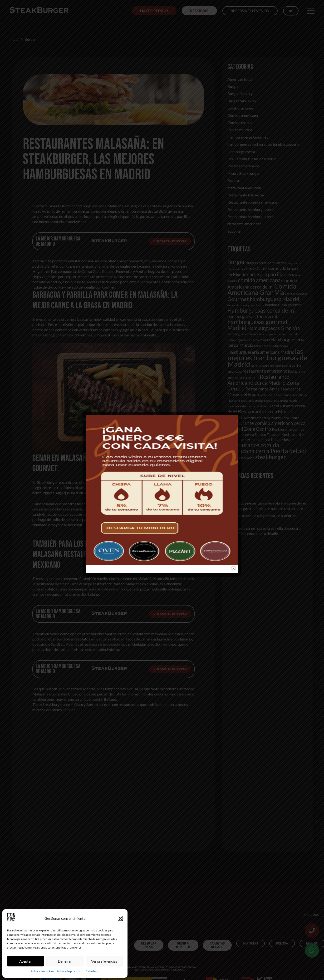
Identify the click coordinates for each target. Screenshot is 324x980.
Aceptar (26, 961)
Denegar (65, 961)
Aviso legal (92, 971)
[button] (120, 918)
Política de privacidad (70, 971)
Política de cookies (42, 971)
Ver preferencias (104, 961)
